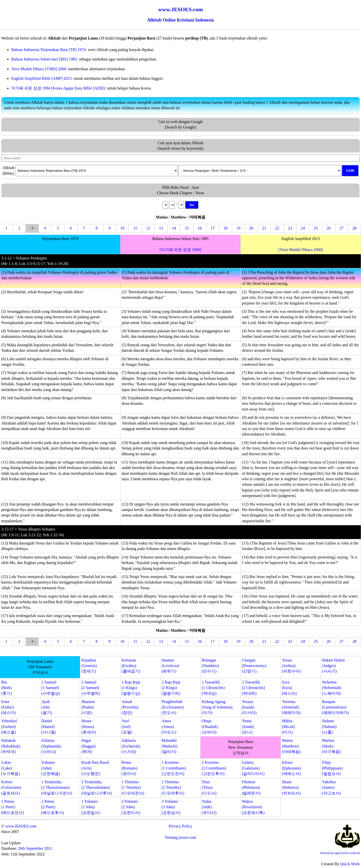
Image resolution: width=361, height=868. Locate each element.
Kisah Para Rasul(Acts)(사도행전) (95, 768)
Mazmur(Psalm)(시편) (88, 707)
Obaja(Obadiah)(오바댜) (210, 726)
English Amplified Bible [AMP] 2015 (41, 78)
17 (213, 228)
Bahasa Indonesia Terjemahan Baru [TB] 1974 (48, 50)
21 (264, 228)
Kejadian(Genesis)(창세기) (89, 666)
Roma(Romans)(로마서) (129, 768)
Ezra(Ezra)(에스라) (289, 688)
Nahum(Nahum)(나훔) (329, 726)
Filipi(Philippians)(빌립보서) (332, 768)
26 (329, 228)
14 (174, 228)
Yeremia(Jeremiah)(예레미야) (291, 707)
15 (187, 228)
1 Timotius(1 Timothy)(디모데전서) (133, 787)
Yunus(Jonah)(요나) (248, 726)
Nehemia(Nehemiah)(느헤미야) (332, 688)
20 (251, 228)
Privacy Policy (181, 826)
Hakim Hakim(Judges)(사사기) (333, 666)
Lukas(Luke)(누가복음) (11, 768)
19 (238, 228)
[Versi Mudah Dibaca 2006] (301, 250)
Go (192, 205)
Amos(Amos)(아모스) (169, 726)
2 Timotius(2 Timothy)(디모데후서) (173, 787)
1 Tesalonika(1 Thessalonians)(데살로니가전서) (57, 787)
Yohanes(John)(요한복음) (51, 768)
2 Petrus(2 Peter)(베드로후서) (53, 807)
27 (342, 228)
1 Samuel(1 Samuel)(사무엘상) (51, 688)
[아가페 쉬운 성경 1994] (180, 250)
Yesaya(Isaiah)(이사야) (249, 707)
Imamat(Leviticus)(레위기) (170, 666)
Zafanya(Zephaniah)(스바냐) (51, 746)
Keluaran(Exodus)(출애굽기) (131, 666)
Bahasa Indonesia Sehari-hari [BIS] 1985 (44, 59)
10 (122, 228)
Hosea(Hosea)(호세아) (89, 726)
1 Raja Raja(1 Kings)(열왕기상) (131, 688)
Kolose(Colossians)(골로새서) (11, 787)
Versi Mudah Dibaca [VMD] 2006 (39, 69)
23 (290, 228)
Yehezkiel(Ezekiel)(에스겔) (9, 726)
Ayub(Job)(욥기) (47, 707)
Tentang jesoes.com (181, 837)
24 (303, 228)
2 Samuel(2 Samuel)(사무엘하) (91, 688)
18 (226, 228)
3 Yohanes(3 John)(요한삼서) (171, 807)
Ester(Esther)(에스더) (9, 707)
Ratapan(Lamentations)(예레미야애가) (335, 707)
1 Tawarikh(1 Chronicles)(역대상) (213, 688)
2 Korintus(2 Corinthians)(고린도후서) (214, 768)
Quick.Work (350, 864)
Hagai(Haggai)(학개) (89, 746)
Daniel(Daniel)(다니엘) (49, 726)
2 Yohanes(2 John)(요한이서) (131, 807)
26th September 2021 (35, 848)
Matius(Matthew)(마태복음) (291, 746)
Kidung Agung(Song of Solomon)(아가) (217, 707)
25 (316, 228)
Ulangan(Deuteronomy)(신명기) (254, 666)
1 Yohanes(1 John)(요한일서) (91, 807)
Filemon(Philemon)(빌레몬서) (251, 787)
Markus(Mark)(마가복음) (331, 746)
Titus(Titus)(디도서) (209, 787)
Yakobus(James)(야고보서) (331, 787)
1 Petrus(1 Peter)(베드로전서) (13, 807)
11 (135, 228)
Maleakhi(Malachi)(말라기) (170, 746)
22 (277, 228)
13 (161, 228)
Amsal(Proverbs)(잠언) (130, 707)
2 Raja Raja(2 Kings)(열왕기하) (171, 688)
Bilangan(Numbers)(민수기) (210, 666)
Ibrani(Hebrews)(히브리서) (291, 787)
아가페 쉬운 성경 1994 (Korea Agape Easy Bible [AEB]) (58, 88)
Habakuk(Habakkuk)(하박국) (11, 746)
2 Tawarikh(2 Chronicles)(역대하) (253, 688)
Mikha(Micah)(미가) (289, 726)
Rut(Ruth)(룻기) (7, 688)
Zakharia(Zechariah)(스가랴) (131, 746)
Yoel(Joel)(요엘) (127, 726)
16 (200, 228)
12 (148, 228)
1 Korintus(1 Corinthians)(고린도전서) (174, 768)
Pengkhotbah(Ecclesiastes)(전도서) (173, 707)
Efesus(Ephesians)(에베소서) (292, 768)
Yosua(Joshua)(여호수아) (291, 666)
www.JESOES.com (21, 826)
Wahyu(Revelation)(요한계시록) (253, 807)
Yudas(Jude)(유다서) (209, 807)
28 (355, 228)
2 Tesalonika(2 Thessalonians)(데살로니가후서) (97, 787)
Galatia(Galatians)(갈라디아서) (253, 768)
